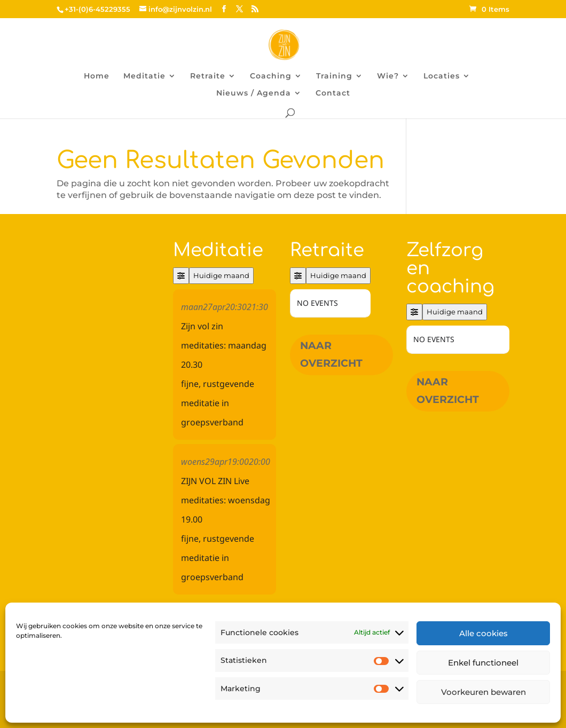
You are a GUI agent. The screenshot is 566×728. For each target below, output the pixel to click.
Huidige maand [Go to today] (221, 275)
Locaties (442, 76)
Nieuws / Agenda (254, 93)
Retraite (208, 76)
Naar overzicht (331, 354)
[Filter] (181, 276)
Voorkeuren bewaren (484, 692)
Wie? (388, 76)
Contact (333, 93)
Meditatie (144, 76)
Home (97, 76)
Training (334, 76)
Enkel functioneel (483, 663)
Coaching (271, 76)
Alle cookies (484, 633)
